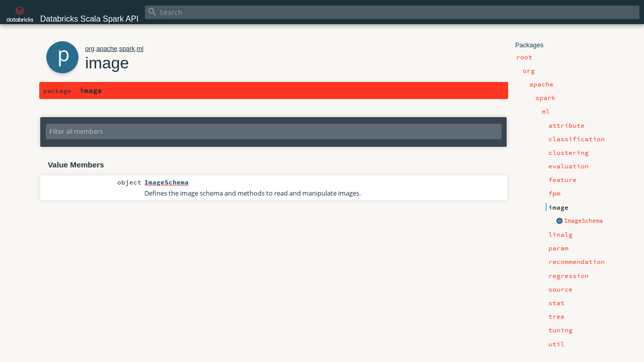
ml (140, 49)
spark (127, 49)
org (90, 49)
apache (107, 49)
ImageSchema (583, 221)
